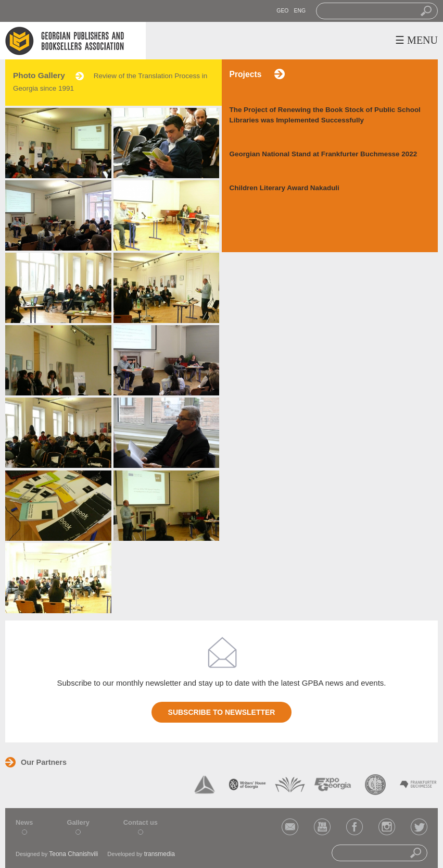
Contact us (141, 822)
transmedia (160, 854)
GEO (282, 11)
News (24, 822)
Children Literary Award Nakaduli (284, 188)
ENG (300, 11)
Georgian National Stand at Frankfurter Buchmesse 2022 (324, 154)
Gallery (78, 822)
